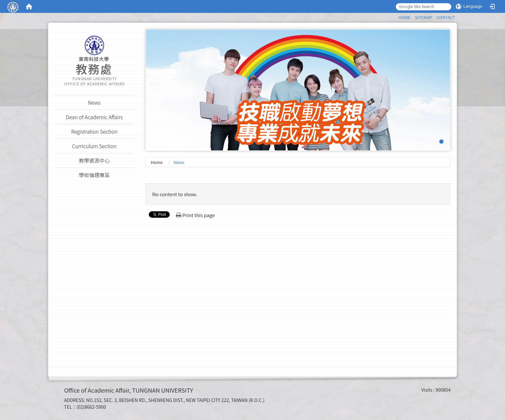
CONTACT (446, 17)
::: (395, 16)
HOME (404, 17)
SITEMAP (424, 17)
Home (157, 162)
